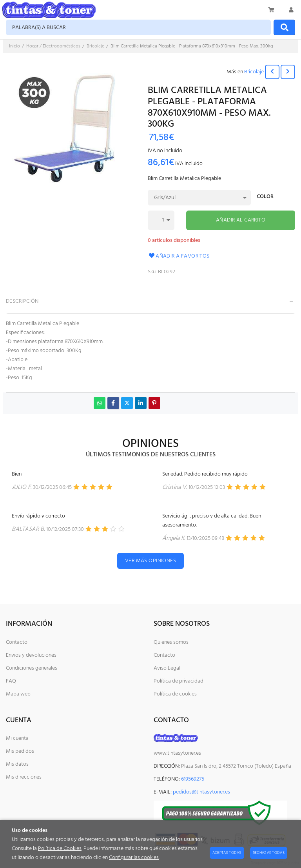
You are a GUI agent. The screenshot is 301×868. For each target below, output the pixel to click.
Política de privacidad (179, 681)
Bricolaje (254, 72)
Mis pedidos (20, 751)
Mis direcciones (24, 777)
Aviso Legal (167, 668)
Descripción (22, 301)
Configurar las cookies (134, 858)
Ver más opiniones (150, 561)
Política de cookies (175, 694)
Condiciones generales (32, 668)
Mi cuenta (17, 738)
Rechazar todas (269, 853)
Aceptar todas (227, 853)
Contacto (17, 642)
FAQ (11, 681)
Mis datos (17, 764)
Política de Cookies (60, 849)
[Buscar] (284, 27)
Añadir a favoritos (179, 256)
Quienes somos (171, 642)
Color (265, 197)
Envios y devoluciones (31, 655)
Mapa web (18, 694)
